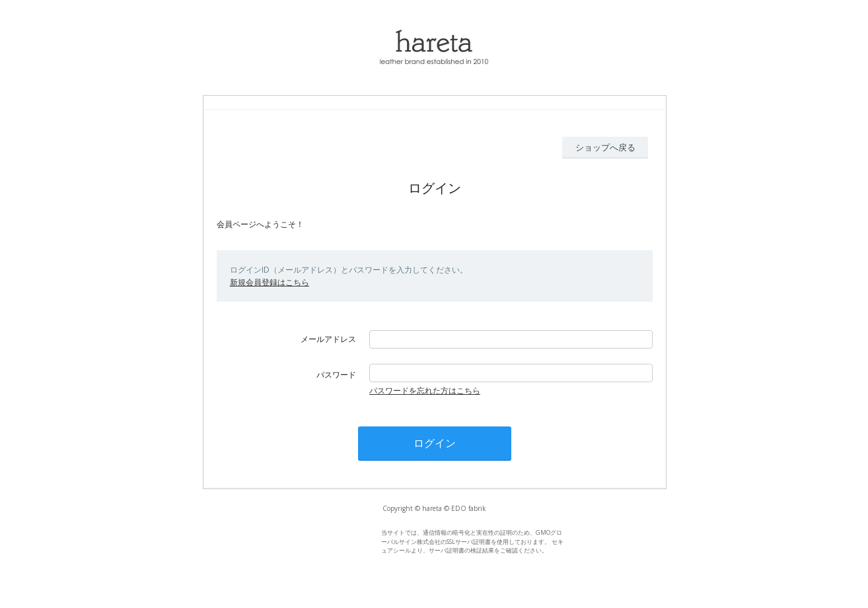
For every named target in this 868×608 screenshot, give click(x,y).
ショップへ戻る (605, 147)
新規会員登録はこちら (270, 282)
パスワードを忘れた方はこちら (425, 390)
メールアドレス (328, 339)
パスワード (336, 375)
